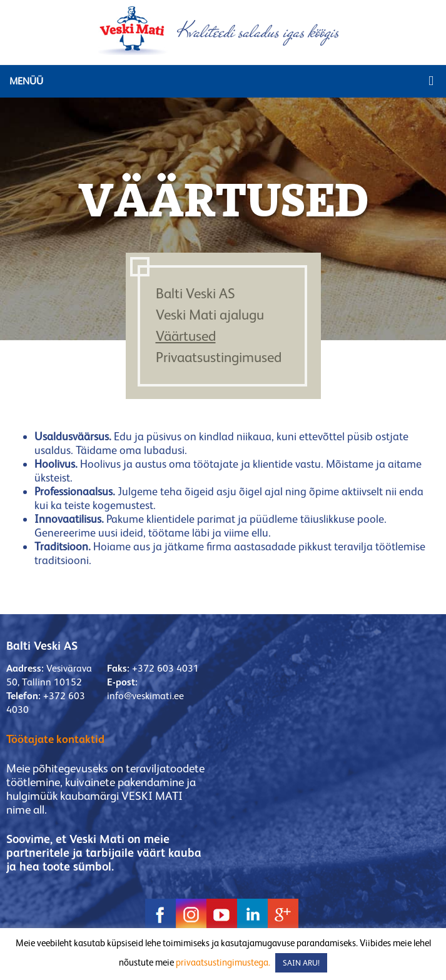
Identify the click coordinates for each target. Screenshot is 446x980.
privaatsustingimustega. (223, 962)
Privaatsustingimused (219, 357)
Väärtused (186, 336)
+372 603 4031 (165, 668)
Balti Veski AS (195, 293)
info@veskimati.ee (145, 696)
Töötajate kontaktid (55, 739)
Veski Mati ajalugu (210, 315)
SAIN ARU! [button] (301, 963)
